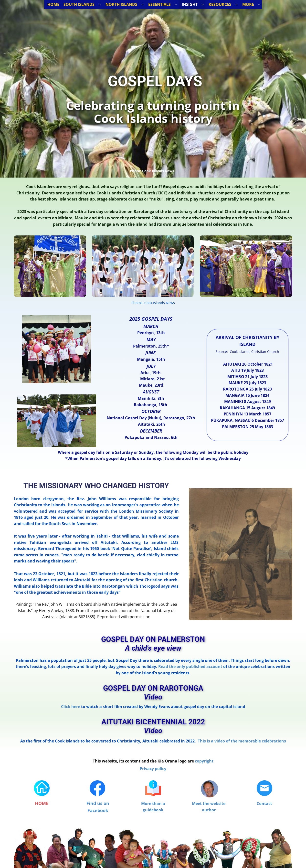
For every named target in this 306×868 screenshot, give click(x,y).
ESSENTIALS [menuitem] (159, 4)
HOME (42, 803)
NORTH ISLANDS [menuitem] (121, 4)
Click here (71, 707)
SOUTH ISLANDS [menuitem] (79, 4)
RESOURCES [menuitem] (220, 4)
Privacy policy (153, 769)
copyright (204, 761)
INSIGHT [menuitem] (190, 4)
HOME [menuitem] (53, 4)
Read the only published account (190, 667)
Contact (264, 804)
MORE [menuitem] (248, 4)
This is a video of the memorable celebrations (242, 741)
